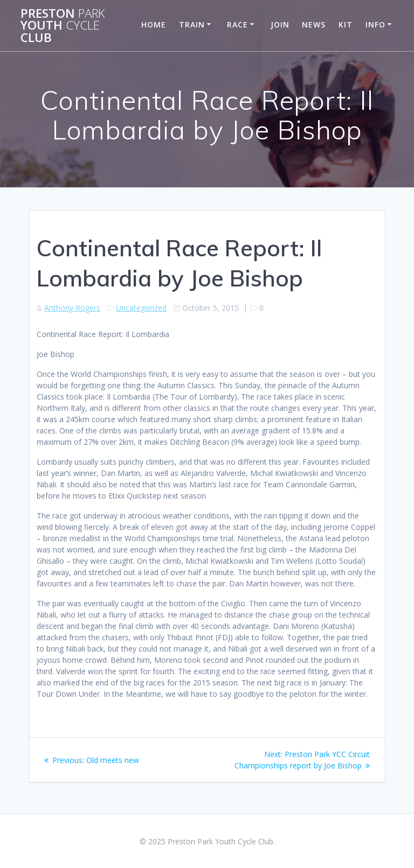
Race (237, 24)
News (314, 24)
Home (154, 24)
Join (280, 24)
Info (375, 24)
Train (192, 24)
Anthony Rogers (72, 308)
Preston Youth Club (63, 26)
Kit (346, 24)
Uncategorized (141, 308)
